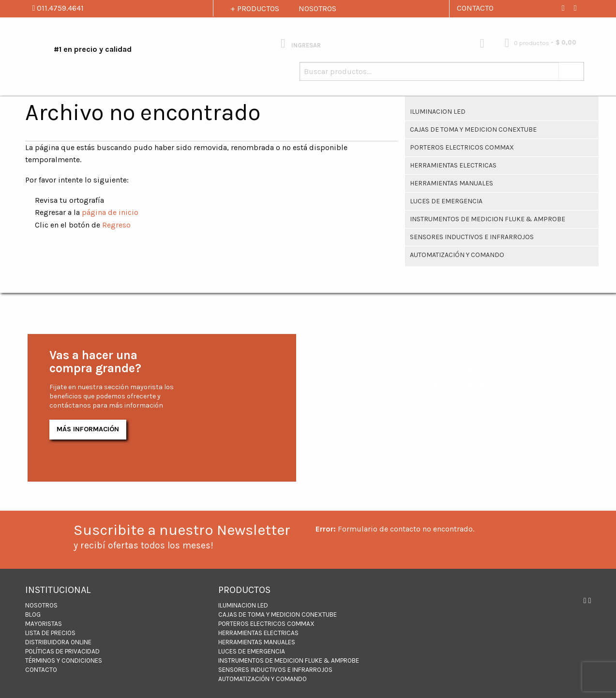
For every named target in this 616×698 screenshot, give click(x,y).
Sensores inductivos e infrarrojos (472, 237)
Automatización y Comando (457, 255)
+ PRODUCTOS (255, 8)
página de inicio (110, 212)
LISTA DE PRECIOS (50, 633)
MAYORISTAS (44, 624)
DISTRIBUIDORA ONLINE (58, 642)
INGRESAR (301, 43)
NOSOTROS (317, 8)
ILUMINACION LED (438, 112)
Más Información (88, 429)
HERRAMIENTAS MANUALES (451, 183)
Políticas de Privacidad (62, 651)
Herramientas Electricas (453, 165)
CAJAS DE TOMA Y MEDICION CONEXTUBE (473, 129)
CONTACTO (475, 8)
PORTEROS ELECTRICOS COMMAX (462, 147)
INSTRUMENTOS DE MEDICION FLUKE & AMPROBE (488, 219)
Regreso (116, 225)
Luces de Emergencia (446, 201)
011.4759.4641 (58, 8)
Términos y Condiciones (64, 660)
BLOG (33, 615)
